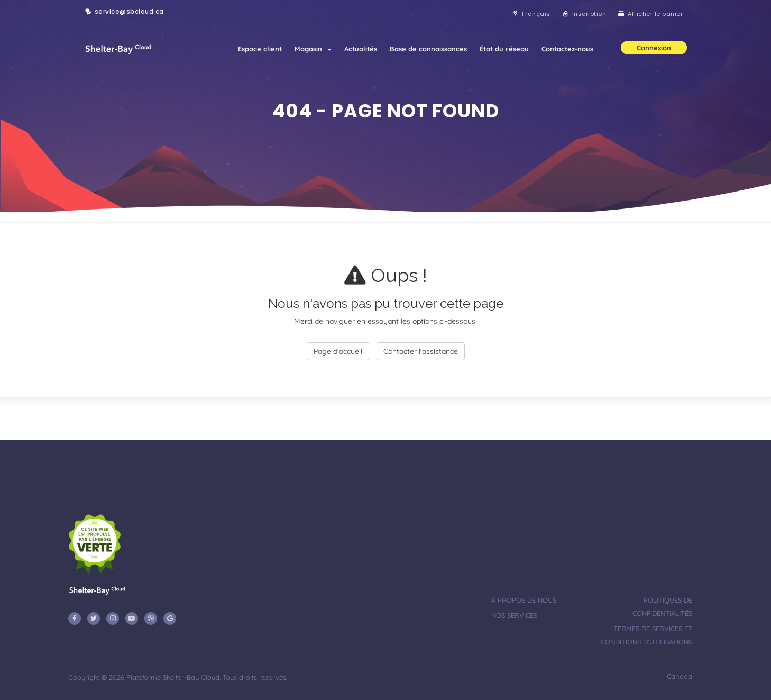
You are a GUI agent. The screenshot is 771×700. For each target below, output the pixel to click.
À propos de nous (524, 600)
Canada (678, 676)
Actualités (361, 49)
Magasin (313, 49)
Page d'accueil (338, 351)
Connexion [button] (654, 48)
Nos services (514, 615)
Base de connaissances (428, 49)
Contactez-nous (567, 49)
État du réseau (504, 49)
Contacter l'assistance (421, 351)
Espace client (260, 49)
